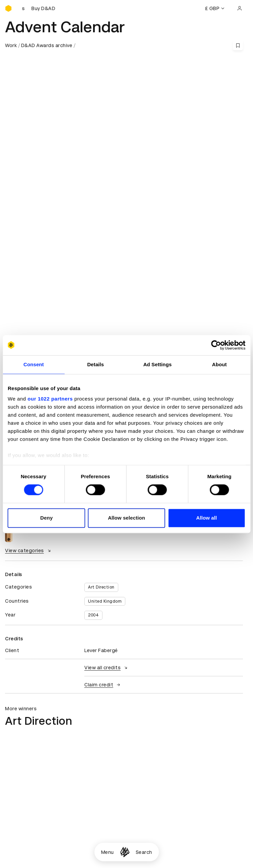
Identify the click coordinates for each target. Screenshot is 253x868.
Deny (47, 518)
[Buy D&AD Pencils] (39, 8)
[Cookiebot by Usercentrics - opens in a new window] (216, 345)
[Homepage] (125, 852)
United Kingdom (105, 601)
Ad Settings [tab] (157, 364)
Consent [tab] (34, 364)
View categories (29, 551)
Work (11, 45)
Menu (108, 852)
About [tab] (219, 364)
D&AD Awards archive (47, 45)
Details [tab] (95, 364)
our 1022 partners (50, 399)
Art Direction (101, 587)
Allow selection (126, 518)
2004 (93, 615)
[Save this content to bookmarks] (238, 45)
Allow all (207, 518)
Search (144, 852)
